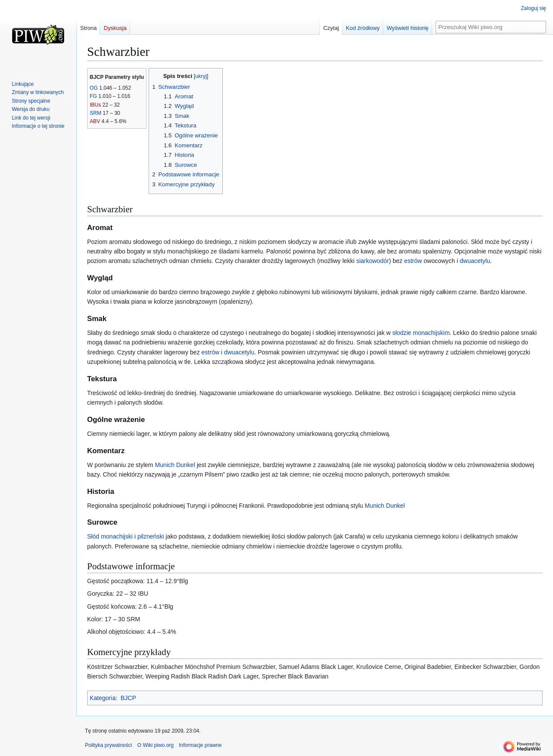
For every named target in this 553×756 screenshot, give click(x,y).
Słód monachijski (110, 536)
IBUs (95, 105)
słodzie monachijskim (421, 333)
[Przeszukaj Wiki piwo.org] (491, 27)
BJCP (128, 698)
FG (93, 96)
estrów (413, 261)
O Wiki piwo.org (156, 745)
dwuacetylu (475, 261)
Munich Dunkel (175, 465)
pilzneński (151, 536)
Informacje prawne (200, 745)
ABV (95, 121)
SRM (96, 113)
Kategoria (103, 698)
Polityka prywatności (109, 745)
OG (94, 88)
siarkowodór (372, 261)
